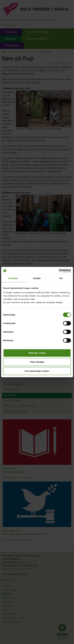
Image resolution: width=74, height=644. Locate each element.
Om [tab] (61, 278)
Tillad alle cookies (37, 353)
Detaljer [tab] (37, 278)
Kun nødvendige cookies (37, 371)
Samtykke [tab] (13, 278)
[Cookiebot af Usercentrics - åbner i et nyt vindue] (59, 271)
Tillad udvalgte (37, 362)
